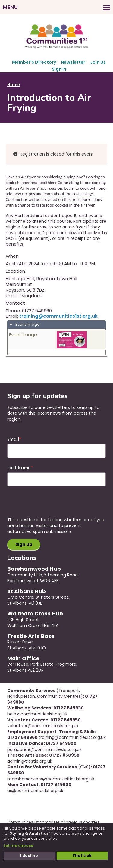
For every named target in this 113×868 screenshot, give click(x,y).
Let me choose (18, 846)
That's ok (82, 856)
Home (14, 85)
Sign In (59, 69)
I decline (29, 856)
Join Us (98, 62)
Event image (27, 324)
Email (13, 439)
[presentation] (53, 505)
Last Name (19, 468)
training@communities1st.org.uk (58, 316)
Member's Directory (34, 62)
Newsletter (73, 62)
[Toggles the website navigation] (56, 7)
